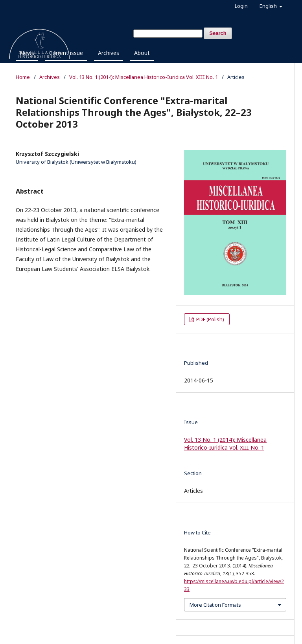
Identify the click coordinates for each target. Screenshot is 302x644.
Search (218, 33)
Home (23, 77)
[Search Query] (168, 34)
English (269, 6)
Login (241, 6)
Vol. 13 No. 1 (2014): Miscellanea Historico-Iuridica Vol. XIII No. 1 (144, 77)
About (142, 53)
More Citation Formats (215, 605)
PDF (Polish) (210, 319)
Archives (109, 53)
